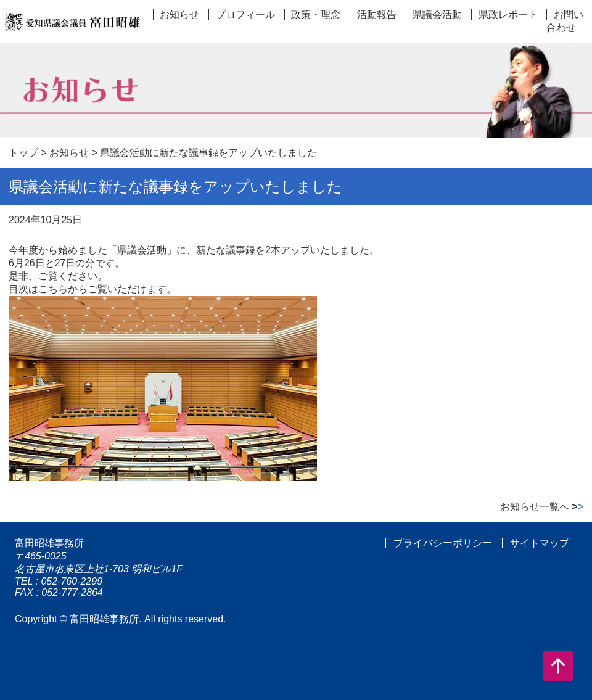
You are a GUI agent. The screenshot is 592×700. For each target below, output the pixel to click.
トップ (23, 153)
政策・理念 (316, 14)
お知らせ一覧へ (542, 507)
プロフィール (245, 14)
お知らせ (179, 14)
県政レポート (508, 14)
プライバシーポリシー (443, 543)
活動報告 (377, 14)
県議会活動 (437, 14)
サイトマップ (540, 543)
